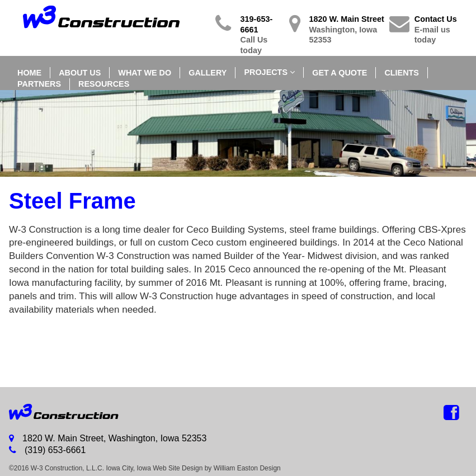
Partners (39, 84)
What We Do (145, 73)
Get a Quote (340, 73)
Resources (104, 84)
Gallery (208, 73)
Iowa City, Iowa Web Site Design (154, 468)
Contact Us (441, 30)
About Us (80, 73)
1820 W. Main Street (349, 30)
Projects (266, 72)
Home (29, 73)
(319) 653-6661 (47, 450)
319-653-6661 (262, 35)
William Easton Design (247, 468)
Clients (402, 73)
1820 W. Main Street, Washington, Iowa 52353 (108, 438)
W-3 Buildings (69, 412)
